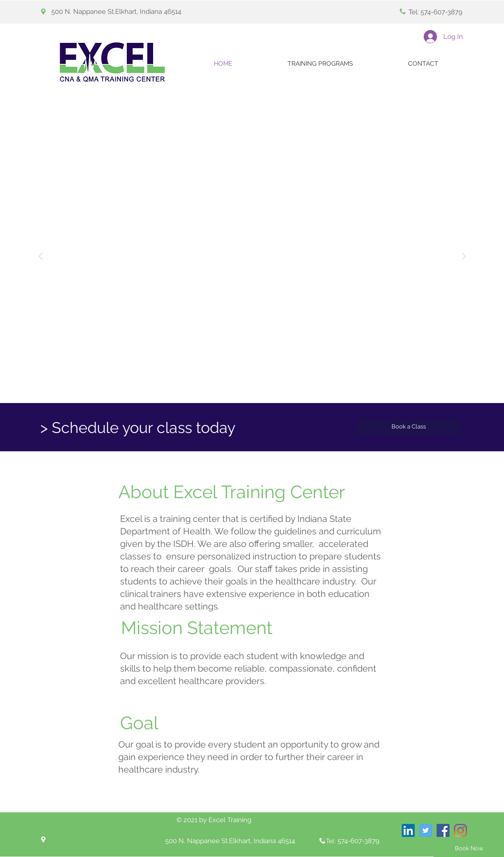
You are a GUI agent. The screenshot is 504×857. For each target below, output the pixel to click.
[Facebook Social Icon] (443, 830)
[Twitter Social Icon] (426, 830)
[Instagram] (460, 830)
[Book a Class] (409, 427)
